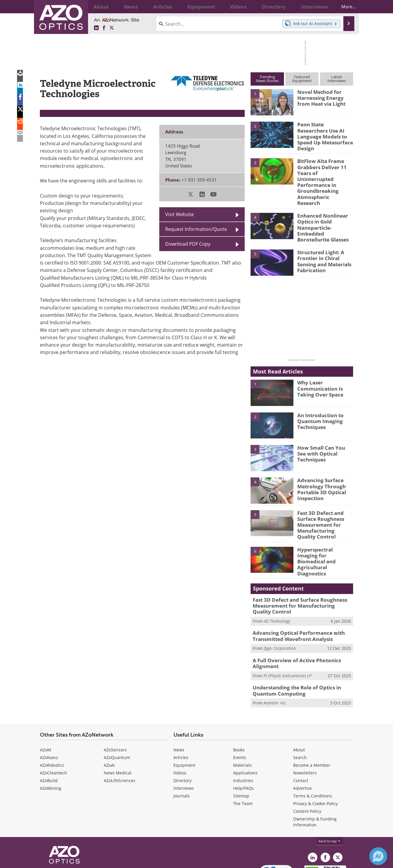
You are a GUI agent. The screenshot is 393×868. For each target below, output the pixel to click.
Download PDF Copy (188, 244)
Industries (243, 743)
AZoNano (49, 720)
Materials (242, 728)
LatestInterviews (337, 79)
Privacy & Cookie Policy (315, 766)
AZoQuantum (117, 720)
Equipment (184, 728)
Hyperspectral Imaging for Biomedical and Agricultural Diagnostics (324, 527)
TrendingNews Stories (267, 79)
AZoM (46, 713)
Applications (245, 736)
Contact (301, 743)
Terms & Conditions (313, 759)
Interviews (184, 751)
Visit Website (180, 214)
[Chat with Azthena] (378, 856)
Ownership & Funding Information (315, 785)
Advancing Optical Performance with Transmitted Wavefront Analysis (294, 602)
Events (240, 720)
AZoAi (109, 728)
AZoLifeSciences (120, 743)
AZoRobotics (52, 728)
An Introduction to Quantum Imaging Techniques (318, 396)
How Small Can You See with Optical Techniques (325, 426)
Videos (180, 736)
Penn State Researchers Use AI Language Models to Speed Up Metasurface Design (324, 132)
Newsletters (305, 736)
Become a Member (312, 728)
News (179, 713)
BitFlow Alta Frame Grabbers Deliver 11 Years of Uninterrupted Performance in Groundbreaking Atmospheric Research (323, 170)
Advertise (302, 751)
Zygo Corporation (280, 614)
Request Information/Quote (196, 229)
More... (343, 6)
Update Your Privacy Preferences (85, 860)
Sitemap (241, 759)
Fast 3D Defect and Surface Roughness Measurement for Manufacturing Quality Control (323, 499)
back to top (330, 804)
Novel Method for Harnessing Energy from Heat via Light (324, 97)
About (299, 713)
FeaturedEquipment (302, 79)
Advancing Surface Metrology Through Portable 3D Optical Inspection (319, 464)
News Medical (118, 736)
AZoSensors (115, 713)
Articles (181, 720)
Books (239, 713)
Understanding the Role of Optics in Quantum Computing (293, 654)
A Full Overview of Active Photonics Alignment (292, 628)
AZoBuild (49, 743)
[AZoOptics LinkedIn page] (96, 28)
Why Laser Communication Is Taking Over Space (318, 364)
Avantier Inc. (275, 666)
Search (300, 720)
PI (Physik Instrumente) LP (288, 640)
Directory (182, 743)
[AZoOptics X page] (112, 28)
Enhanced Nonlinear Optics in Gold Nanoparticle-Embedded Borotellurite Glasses (325, 204)
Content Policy (307, 774)
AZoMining (51, 751)
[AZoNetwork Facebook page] (104, 28)
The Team (243, 766)
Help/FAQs (243, 751)
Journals (182, 759)
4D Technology (277, 588)
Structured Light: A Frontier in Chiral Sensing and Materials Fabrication (322, 236)
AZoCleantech (53, 736)
